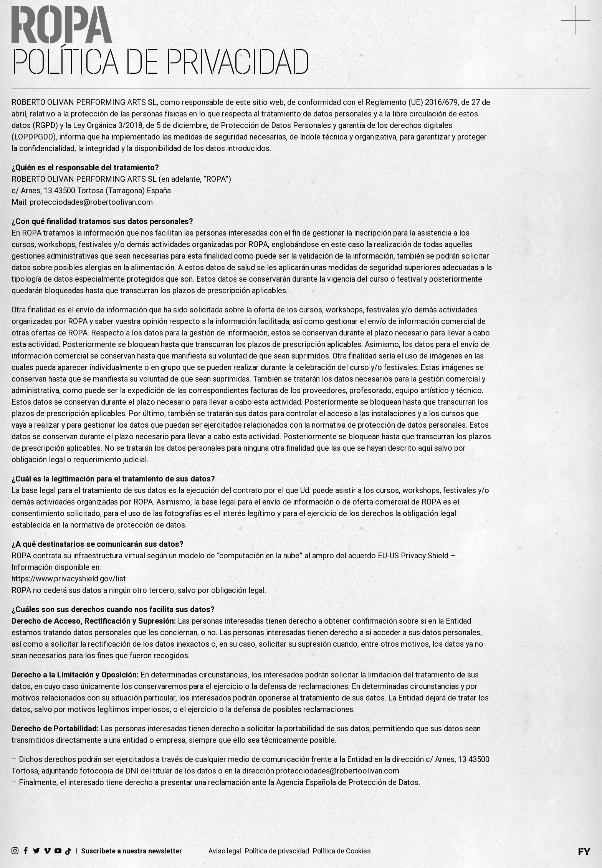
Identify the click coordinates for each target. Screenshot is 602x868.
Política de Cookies (342, 851)
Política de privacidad (277, 851)
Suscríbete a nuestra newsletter (131, 851)
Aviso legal (225, 851)
